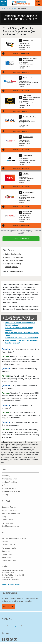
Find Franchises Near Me (11, 492)
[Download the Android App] (22, 626)
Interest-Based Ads (9, 561)
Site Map (5, 495)
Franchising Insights (9, 548)
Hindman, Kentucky (12, 267)
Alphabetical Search (9, 488)
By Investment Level (9, 479)
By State (5, 485)
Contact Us (6, 551)
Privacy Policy (7, 554)
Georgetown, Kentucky (13, 264)
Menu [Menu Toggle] (3, 3)
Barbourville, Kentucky (13, 254)
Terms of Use (6, 557)
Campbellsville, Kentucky (14, 260)
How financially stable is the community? (21, 338)
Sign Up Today (8, 607)
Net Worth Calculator (9, 510)
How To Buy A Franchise (11, 513)
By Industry (6, 476)
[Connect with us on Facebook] (4, 640)
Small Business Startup (10, 526)
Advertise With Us (8, 545)
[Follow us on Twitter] (8, 640)
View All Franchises (21, 239)
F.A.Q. (4, 517)
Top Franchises (7, 523)
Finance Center (7, 520)
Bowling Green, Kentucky (14, 257)
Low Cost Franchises (9, 482)
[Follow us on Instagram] (12, 640)
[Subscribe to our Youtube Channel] (16, 640)
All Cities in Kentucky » (15, 271)
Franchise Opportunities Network (14, 539)
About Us (5, 542)
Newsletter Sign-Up (9, 507)
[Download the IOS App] (9, 626)
